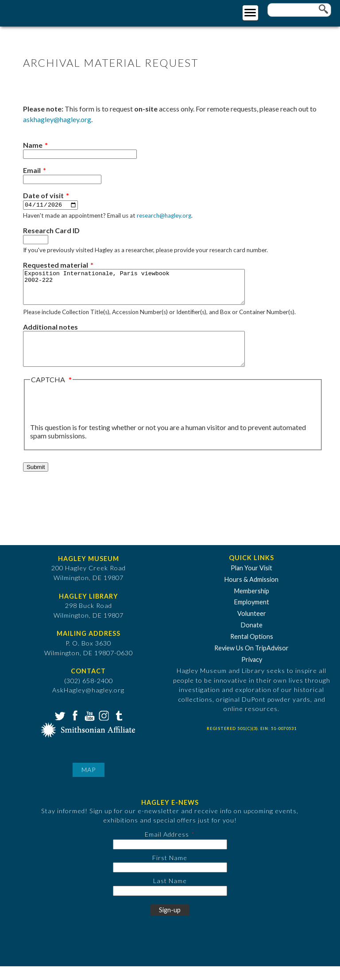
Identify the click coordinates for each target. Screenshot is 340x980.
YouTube (89, 729)
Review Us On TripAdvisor (251, 662)
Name (33, 145)
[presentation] (97, 417)
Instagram (103, 729)
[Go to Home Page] (43, 12)
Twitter (59, 729)
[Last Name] (170, 905)
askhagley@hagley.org (57, 119)
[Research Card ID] (36, 240)
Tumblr (118, 729)
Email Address (167, 848)
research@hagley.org (164, 216)
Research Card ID (51, 231)
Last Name (170, 894)
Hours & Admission (251, 593)
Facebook (74, 729)
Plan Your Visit (251, 582)
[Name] (80, 154)
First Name (170, 871)
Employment (252, 616)
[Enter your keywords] (299, 10)
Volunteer (252, 627)
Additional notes (50, 334)
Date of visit (43, 195)
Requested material (56, 265)
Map (89, 783)
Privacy (252, 673)
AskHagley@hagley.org (88, 704)
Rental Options (252, 650)
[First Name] (170, 881)
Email (32, 170)
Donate (252, 639)
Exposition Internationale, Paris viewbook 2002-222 (147, 291)
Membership (252, 604)
